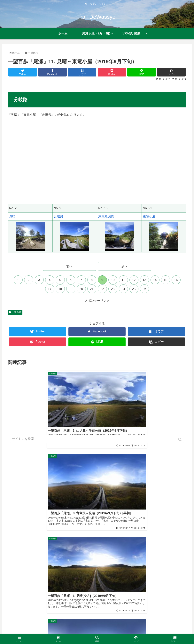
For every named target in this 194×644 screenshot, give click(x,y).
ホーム (30, 633)
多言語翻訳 (161, 633)
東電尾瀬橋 (106, 216)
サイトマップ (122, 633)
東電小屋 (149, 216)
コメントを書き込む (97, 535)
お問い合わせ (142, 633)
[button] (180, 440)
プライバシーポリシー (96, 633)
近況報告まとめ (68, 633)
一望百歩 (17, 312)
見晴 (12, 216)
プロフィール (47, 633)
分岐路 (58, 216)
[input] (97, 439)
